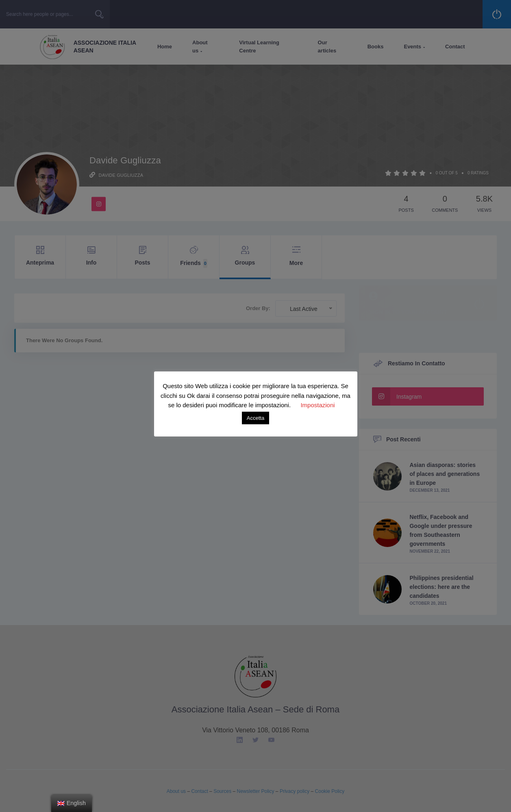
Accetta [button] (255, 418)
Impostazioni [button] (317, 405)
